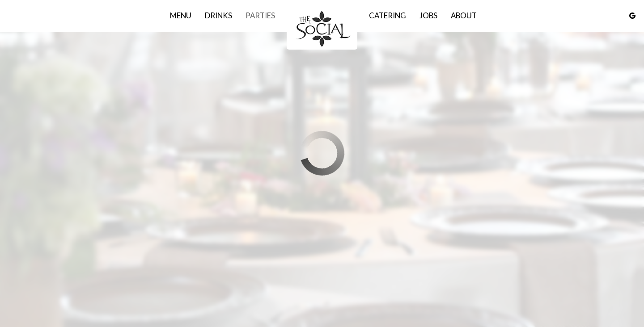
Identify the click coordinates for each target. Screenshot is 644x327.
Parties (260, 16)
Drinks (218, 16)
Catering (388, 16)
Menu (181, 16)
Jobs (428, 16)
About (464, 16)
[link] (322, 28)
